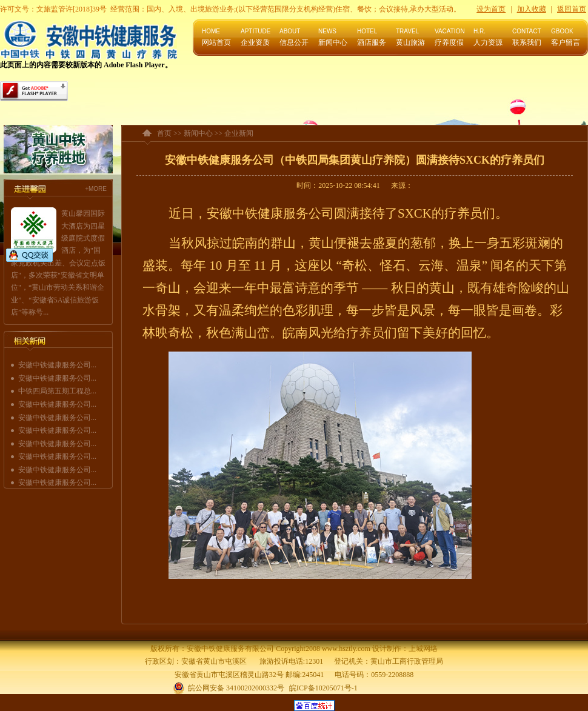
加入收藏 (532, 9)
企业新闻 (239, 133)
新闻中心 (198, 133)
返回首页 (572, 9)
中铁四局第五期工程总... (57, 391)
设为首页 (491, 9)
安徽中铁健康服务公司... (57, 365)
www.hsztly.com (346, 649)
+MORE (96, 189)
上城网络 (423, 649)
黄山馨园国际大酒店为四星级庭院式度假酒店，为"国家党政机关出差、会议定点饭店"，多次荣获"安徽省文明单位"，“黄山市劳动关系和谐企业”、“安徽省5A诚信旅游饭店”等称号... (58, 263)
